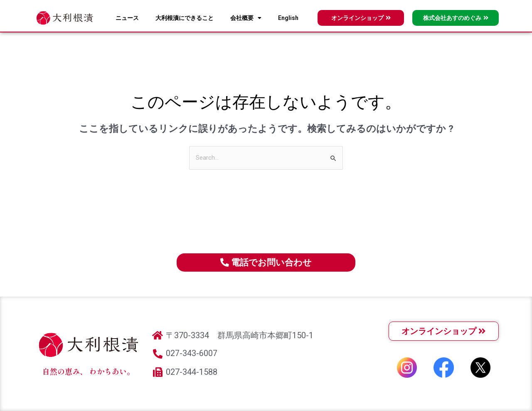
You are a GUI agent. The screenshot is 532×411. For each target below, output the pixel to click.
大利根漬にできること (185, 18)
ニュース (127, 18)
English (288, 18)
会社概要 (246, 18)
